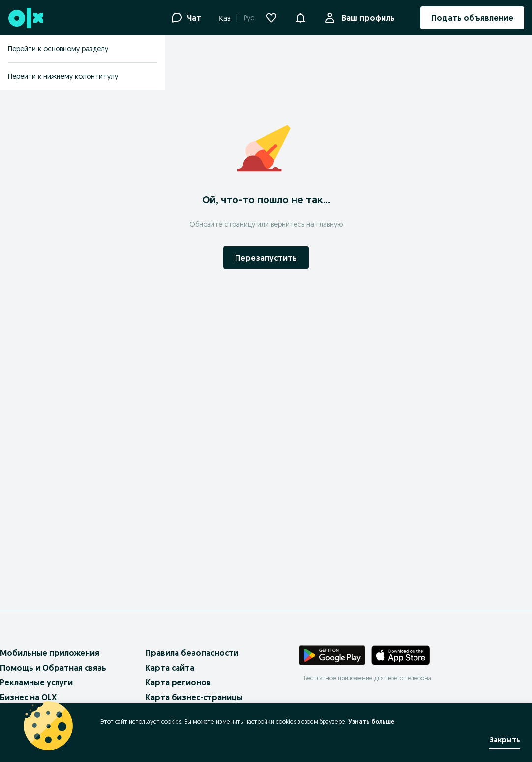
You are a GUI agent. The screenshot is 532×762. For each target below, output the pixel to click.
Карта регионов (178, 682)
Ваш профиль (366, 18)
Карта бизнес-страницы (194, 697)
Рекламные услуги (36, 682)
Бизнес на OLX (28, 697)
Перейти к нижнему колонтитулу (63, 76)
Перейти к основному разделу (58, 49)
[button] (300, 17)
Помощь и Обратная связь (53, 668)
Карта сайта (170, 668)
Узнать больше (371, 721)
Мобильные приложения (50, 653)
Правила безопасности (192, 653)
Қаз (225, 18)
